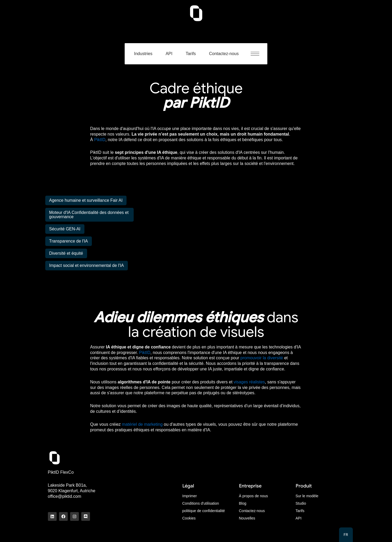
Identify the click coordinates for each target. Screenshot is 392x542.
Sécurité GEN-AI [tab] (65, 229)
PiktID (100, 140)
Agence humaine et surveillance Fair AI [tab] (86, 200)
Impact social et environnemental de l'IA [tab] (87, 265)
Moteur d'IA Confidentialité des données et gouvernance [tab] (89, 215)
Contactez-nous (224, 54)
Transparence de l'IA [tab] (69, 241)
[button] (258, 54)
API (169, 54)
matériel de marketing (142, 424)
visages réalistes (249, 382)
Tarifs (191, 54)
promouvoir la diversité (262, 358)
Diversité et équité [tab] (66, 253)
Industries (143, 54)
